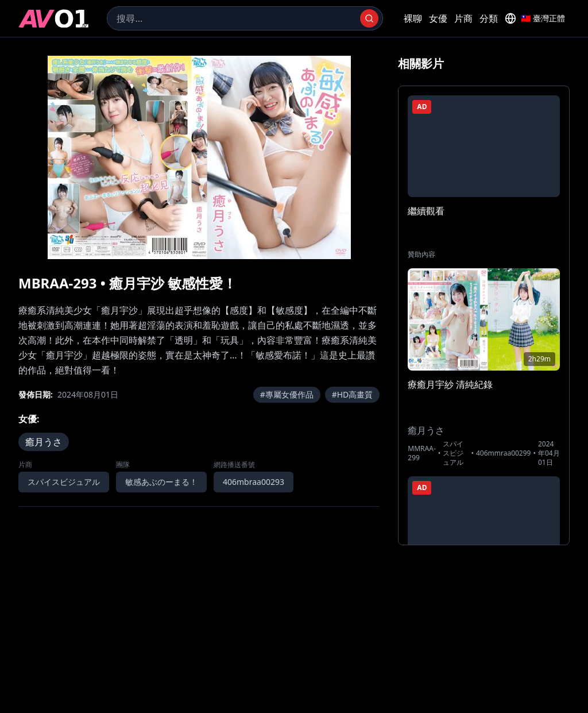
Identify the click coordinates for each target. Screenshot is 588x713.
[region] (199, 157)
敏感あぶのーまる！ (161, 482)
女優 (438, 18)
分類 (489, 18)
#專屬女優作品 (287, 394)
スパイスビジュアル (64, 482)
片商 (463, 18)
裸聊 (413, 18)
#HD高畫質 (353, 394)
